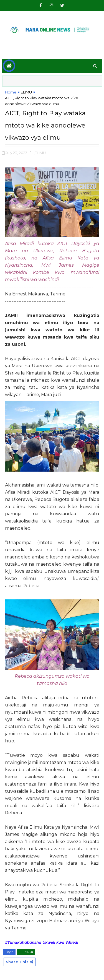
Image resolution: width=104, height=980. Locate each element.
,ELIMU (40, 153)
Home (11, 92)
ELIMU (26, 92)
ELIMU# (26, 952)
